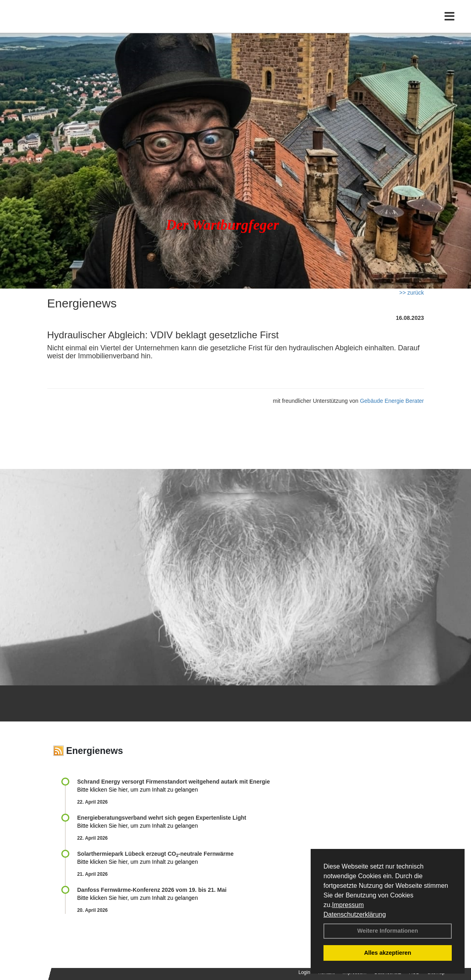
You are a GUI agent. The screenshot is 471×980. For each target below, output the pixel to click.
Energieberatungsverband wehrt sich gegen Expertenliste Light (162, 818)
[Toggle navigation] (450, 23)
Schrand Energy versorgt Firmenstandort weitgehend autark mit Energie (174, 782)
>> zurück (411, 293)
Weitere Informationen (388, 931)
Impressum (348, 905)
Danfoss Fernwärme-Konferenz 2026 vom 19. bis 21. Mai (152, 890)
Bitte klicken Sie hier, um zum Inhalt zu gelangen (138, 790)
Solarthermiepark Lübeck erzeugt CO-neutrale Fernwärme (156, 854)
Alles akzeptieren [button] (388, 953)
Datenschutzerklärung (355, 914)
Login (304, 972)
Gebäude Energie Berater (392, 401)
